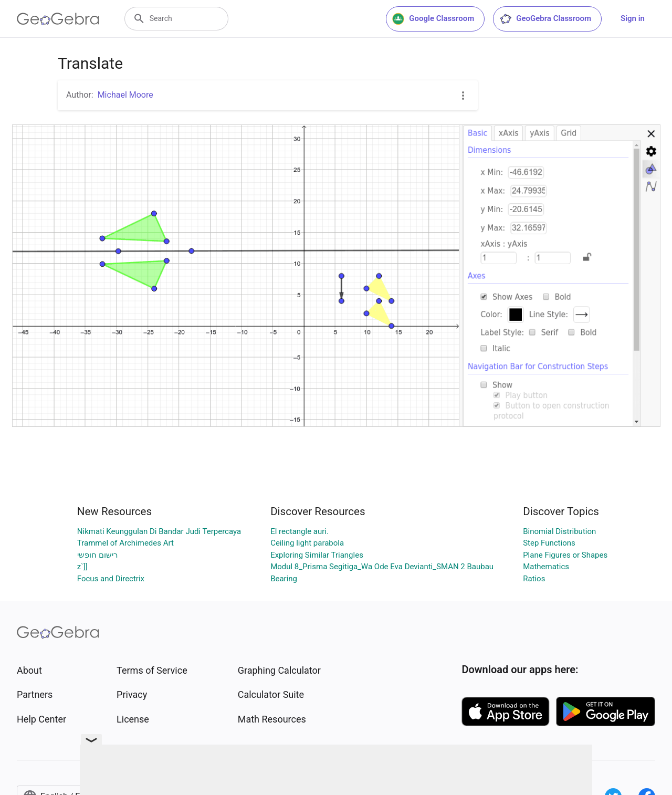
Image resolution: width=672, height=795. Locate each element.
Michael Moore (125, 95)
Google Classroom (433, 19)
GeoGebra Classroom (545, 19)
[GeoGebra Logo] (58, 19)
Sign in (633, 18)
